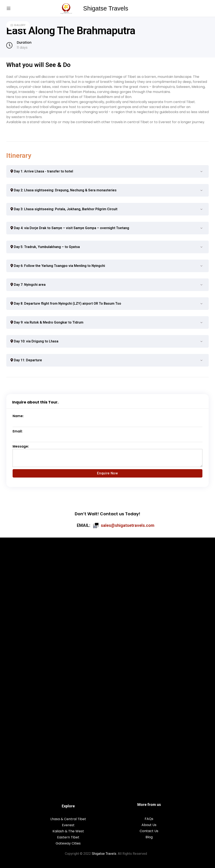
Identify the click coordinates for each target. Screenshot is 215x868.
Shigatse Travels (106, 8)
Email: (18, 431)
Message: (21, 446)
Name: (18, 416)
